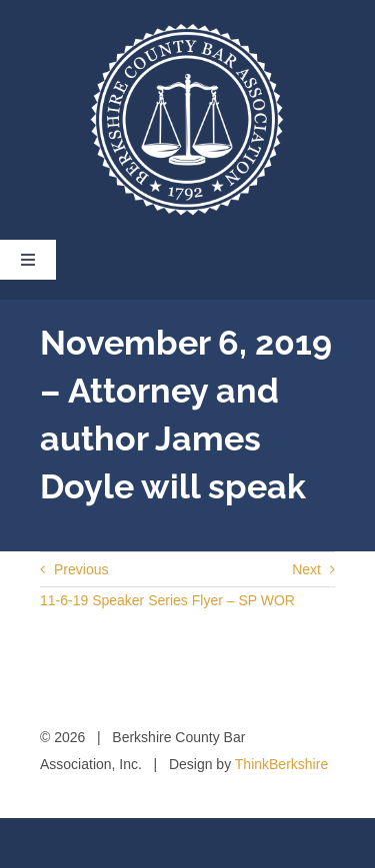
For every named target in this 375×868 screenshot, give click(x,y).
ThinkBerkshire (281, 764)
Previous (81, 569)
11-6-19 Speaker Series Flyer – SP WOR (167, 600)
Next (306, 569)
